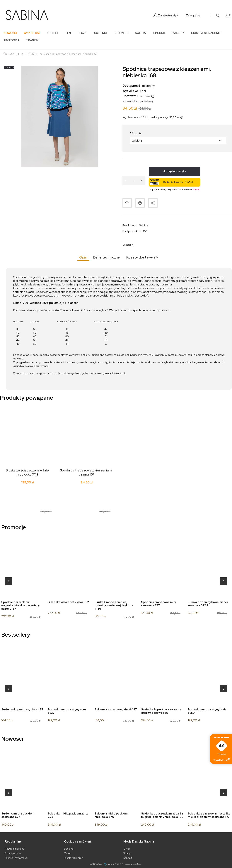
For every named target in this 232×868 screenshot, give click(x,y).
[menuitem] (10, 33)
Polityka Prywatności (16, 858)
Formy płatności (13, 853)
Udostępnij (128, 245)
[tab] (83, 257)
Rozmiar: (136, 133)
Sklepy (127, 853)
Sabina (144, 225)
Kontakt (128, 858)
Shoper (140, 864)
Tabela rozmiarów (74, 858)
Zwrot (67, 853)
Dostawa (69, 849)
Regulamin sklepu (14, 849)
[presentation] (9, 581)
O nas (127, 849)
